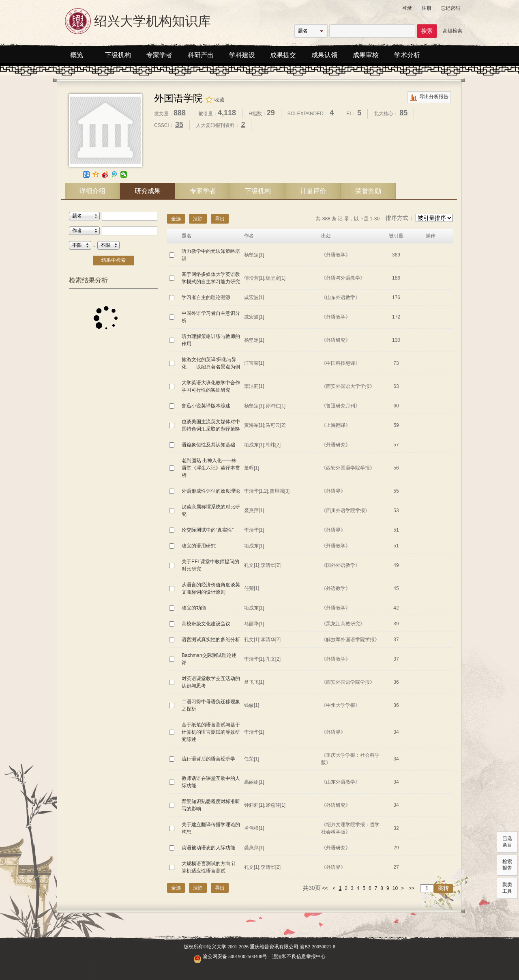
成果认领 (324, 55)
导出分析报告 (429, 97)
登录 (407, 8)
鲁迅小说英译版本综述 (206, 406)
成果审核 (366, 55)
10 (395, 888)
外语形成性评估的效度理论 (211, 491)
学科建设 (242, 55)
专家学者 (159, 55)
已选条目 (507, 842)
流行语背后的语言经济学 (208, 759)
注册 (427, 8)
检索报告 (507, 865)
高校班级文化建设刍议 (206, 624)
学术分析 (407, 55)
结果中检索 (114, 260)
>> (412, 888)
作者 (77, 230)
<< (325, 888)
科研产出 (201, 55)
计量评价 (313, 191)
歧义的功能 (194, 608)
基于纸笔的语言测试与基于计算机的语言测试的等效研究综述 (211, 732)
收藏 (215, 100)
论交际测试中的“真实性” (208, 530)
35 (179, 125)
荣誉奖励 (368, 191)
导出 (220, 219)
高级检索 (453, 31)
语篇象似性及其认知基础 (208, 445)
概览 (77, 55)
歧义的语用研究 (199, 546)
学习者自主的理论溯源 (206, 297)
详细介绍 (92, 191)
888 (180, 113)
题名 (303, 31)
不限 (77, 245)
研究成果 (148, 191)
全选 (176, 219)
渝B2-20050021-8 (317, 947)
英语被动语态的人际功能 (208, 848)
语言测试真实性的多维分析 (211, 640)
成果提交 (283, 55)
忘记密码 (450, 8)
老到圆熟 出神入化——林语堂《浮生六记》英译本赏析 (211, 468)
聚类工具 (507, 888)
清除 (198, 219)
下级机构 (118, 55)
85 (403, 113)
